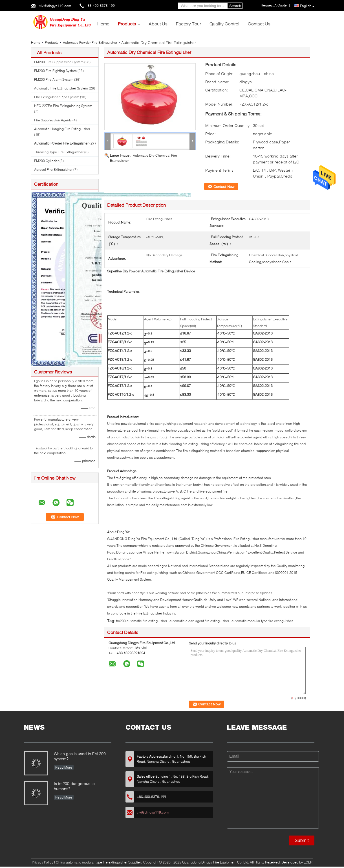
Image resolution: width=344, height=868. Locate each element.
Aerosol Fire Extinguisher (53, 170)
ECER (308, 862)
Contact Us (259, 24)
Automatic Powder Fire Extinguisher (90, 42)
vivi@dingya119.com (55, 6)
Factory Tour (188, 24)
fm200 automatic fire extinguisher (142, 621)
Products (127, 24)
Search (235, 6)
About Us (158, 24)
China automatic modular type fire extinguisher (92, 862)
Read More (64, 767)
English (307, 6)
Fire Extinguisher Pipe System (57, 97)
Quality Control (224, 24)
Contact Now (224, 187)
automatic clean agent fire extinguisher (199, 621)
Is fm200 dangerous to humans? (74, 786)
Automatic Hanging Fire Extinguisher (62, 129)
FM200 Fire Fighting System (55, 71)
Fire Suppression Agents (53, 120)
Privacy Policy (43, 862)
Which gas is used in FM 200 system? (80, 756)
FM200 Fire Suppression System (59, 62)
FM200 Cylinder (46, 161)
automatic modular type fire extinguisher (262, 621)
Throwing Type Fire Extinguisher (59, 152)
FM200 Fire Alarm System (54, 79)
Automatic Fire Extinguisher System (61, 88)
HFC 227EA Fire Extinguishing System (63, 106)
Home (103, 24)
